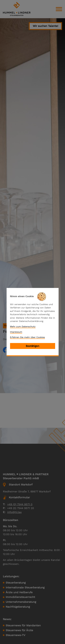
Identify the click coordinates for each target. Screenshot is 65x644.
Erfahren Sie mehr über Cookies (28, 337)
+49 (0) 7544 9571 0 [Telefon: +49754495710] (20, 504)
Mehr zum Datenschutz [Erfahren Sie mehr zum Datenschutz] (23, 327)
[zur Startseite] (17, 9)
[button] (45, 26)
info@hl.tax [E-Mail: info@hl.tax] (14, 512)
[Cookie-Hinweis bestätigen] (33, 346)
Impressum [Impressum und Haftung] (16, 332)
